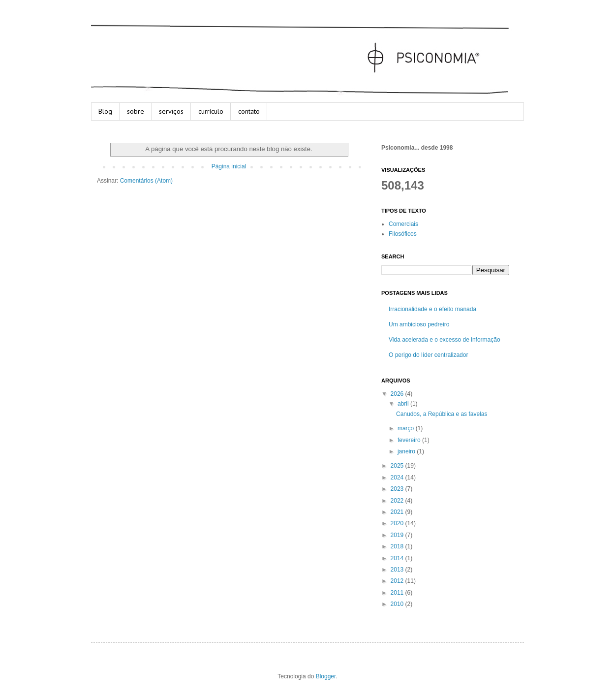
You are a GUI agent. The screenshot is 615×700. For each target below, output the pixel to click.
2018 (398, 546)
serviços (171, 111)
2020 (398, 523)
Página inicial (229, 166)
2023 (398, 489)
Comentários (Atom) (146, 181)
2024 (398, 477)
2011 (398, 593)
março (407, 428)
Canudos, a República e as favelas (442, 414)
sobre (136, 111)
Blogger (326, 676)
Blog (105, 111)
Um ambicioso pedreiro (419, 324)
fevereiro (410, 440)
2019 (398, 535)
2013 (398, 570)
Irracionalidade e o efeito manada (432, 309)
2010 (398, 604)
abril (404, 404)
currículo (211, 111)
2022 (398, 501)
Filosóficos (403, 234)
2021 (398, 512)
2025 (398, 466)
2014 (398, 558)
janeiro (407, 451)
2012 (398, 581)
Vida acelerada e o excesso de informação (445, 340)
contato (249, 111)
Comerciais (403, 224)
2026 (398, 394)
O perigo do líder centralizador (428, 355)
